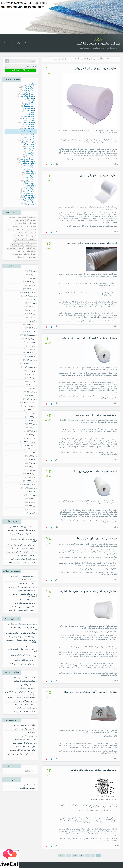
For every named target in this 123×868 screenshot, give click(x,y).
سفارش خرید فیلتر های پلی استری (99, 175)
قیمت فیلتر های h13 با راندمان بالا (23, 548)
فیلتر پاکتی (32, 242)
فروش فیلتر (19, 220)
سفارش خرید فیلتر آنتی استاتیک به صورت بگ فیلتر (90, 692)
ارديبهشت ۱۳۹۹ (30, 442)
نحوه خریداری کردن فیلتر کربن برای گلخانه (23, 656)
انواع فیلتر (21, 251)
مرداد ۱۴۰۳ (31, 324)
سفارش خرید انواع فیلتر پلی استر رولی (96, 68)
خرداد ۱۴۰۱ (31, 360)
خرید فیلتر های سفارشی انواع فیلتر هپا (22, 530)
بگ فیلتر (21, 248)
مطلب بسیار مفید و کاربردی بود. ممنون (21, 754)
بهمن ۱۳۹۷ (31, 495)
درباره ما (18, 43)
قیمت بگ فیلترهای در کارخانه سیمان (22, 587)
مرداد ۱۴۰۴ (31, 282)
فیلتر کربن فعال (17, 245)
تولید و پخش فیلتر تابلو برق (26, 590)
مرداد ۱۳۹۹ (31, 431)
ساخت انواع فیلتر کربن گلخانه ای (23, 607)
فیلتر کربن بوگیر (20, 242)
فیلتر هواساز (11, 248)
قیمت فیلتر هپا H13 (28, 580)
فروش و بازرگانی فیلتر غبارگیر (24, 701)
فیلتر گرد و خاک (30, 254)
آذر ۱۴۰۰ (32, 378)
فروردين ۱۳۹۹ (30, 445)
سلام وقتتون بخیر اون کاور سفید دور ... (21, 750)
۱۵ (81, 855)
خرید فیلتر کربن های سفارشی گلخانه (22, 664)
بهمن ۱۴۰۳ (31, 303)
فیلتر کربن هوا (31, 245)
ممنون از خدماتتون (29, 736)
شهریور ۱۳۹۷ (31, 513)
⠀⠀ (34, 757)
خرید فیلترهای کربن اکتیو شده (25, 711)
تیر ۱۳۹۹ (32, 435)
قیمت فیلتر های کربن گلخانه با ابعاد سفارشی (23, 535)
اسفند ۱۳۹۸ (31, 449)
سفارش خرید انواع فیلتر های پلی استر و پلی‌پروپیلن (90, 338)
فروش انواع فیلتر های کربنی (25, 688)
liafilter (27, 771)
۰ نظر (57, 164)
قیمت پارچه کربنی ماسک (26, 599)
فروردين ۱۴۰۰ (30, 406)
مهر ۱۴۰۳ (32, 317)
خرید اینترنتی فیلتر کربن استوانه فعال (22, 562)
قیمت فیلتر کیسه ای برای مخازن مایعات (96, 538)
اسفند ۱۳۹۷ (31, 491)
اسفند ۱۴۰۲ (31, 342)
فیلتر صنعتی (21, 232)
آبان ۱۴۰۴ (32, 271)
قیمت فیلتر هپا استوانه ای (26, 685)
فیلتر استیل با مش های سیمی (25, 583)
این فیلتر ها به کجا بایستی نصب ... (23, 743)
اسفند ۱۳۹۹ (31, 410)
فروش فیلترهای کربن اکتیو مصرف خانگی (20, 637)
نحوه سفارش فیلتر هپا (28, 646)
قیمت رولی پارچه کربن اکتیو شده (23, 576)
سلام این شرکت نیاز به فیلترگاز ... (23, 729)
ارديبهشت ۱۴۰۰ (30, 403)
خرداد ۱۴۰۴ (31, 289)
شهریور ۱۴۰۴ (31, 278)
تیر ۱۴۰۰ (32, 395)
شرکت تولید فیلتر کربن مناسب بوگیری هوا (20, 633)
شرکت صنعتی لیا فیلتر (27, 788)
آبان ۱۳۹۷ (32, 506)
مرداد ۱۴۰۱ (31, 353)
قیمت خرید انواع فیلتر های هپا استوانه (22, 527)
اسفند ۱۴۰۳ (31, 299)
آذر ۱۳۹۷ (32, 502)
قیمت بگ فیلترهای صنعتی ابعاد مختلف (22, 610)
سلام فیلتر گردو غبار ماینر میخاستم (23, 725)
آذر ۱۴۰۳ (32, 310)
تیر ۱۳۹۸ (32, 477)
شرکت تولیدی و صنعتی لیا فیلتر (98, 43)
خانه (25, 43)
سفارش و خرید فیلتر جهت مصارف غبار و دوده (21, 628)
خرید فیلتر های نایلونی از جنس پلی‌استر (96, 415)
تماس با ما (8, 43)
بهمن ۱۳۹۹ (31, 413)
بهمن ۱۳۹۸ (31, 452)
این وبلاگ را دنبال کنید (21, 70)
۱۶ (75, 855)
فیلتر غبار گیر (31, 220)
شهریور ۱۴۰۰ (31, 388)
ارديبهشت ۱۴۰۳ (30, 335)
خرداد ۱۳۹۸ (31, 481)
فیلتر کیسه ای (17, 226)
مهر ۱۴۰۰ (32, 385)
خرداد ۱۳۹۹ (31, 438)
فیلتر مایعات (31, 257)
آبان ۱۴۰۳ (32, 314)
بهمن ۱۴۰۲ (31, 346)
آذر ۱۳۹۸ (32, 459)
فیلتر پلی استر (18, 236)
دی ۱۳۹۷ (32, 499)
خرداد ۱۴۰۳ (31, 331)
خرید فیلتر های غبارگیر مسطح (25, 677)
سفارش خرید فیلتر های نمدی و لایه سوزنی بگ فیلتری (89, 591)
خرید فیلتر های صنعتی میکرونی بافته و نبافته (94, 770)
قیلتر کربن (32, 232)
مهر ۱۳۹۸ (32, 467)
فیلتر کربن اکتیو (30, 226)
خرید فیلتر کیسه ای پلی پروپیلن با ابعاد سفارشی (92, 243)
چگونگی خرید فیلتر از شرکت (25, 746)
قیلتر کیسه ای (31, 236)
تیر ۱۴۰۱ (32, 356)
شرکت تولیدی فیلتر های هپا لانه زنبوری (21, 697)
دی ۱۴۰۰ (32, 374)
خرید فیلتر (32, 217)
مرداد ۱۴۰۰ (31, 392)
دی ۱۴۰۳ (32, 307)
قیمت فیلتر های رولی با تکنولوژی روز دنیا (96, 471)
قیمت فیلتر (22, 217)
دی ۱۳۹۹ (32, 417)
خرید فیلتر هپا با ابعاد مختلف (25, 660)
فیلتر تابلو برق (17, 254)
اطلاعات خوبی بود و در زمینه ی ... (23, 739)
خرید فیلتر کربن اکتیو (16, 229)
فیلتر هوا (21, 257)
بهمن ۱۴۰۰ (31, 371)
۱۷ (68, 855)
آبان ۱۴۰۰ (32, 381)
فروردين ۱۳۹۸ (30, 488)
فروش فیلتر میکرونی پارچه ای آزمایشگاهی (25, 595)
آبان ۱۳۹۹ (32, 424)
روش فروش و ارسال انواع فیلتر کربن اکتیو (22, 650)
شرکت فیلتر (31, 251)
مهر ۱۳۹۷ (32, 509)
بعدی (61, 855)
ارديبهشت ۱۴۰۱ (30, 363)
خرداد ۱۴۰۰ (31, 399)
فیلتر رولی (32, 239)
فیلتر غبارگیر (31, 248)
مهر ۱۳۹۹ (32, 427)
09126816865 (15, 850)
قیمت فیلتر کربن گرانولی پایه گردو (23, 559)
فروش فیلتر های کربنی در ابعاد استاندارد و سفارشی (21, 693)
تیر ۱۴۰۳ (32, 328)
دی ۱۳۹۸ (32, 456)
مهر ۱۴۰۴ (32, 275)
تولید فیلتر (32, 223)
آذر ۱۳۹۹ (32, 420)
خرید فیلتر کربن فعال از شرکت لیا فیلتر (21, 545)
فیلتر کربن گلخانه (19, 239)
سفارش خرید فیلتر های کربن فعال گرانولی (24, 540)
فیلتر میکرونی (31, 229)
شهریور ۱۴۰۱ (31, 349)
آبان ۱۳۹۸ (32, 463)
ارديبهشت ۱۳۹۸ (30, 484)
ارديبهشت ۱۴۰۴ (30, 292)
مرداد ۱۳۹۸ (31, 474)
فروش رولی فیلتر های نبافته (25, 704)
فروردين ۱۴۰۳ (30, 339)
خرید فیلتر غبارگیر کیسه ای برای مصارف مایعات (21, 641)
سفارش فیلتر (21, 223)
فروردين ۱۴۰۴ (30, 296)
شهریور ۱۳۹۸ (31, 470)
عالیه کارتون (31, 732)
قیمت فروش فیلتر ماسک (26, 708)
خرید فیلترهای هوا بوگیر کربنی (25, 603)
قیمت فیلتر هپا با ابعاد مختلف (25, 555)
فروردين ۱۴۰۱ (30, 367)
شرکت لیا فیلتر (30, 785)
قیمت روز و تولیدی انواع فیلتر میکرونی (21, 624)
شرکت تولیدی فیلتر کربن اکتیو (25, 681)
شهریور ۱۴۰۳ (31, 321)
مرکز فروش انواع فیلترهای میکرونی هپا (21, 552)
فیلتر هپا (13, 217)
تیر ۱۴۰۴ (32, 285)
